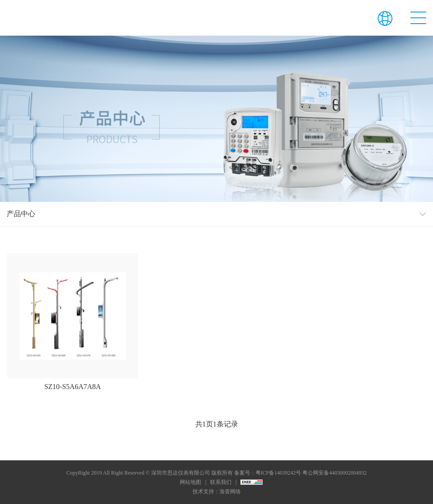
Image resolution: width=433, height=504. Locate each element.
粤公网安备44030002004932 (334, 473)
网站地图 (190, 482)
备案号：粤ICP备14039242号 (268, 473)
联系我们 (221, 482)
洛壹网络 (230, 492)
